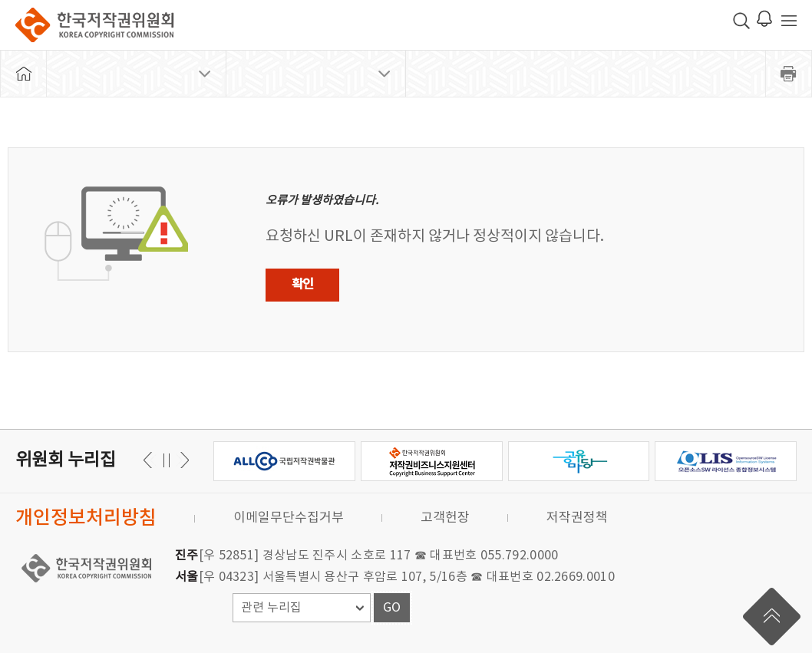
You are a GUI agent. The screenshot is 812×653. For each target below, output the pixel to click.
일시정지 (166, 460)
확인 (302, 285)
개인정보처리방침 (86, 518)
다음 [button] (150, 460)
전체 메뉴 (789, 21)
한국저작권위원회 (94, 25)
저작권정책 (577, 518)
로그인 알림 (764, 18)
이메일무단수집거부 (289, 518)
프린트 (789, 74)
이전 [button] (182, 460)
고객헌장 (445, 518)
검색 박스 (741, 21)
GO (392, 608)
